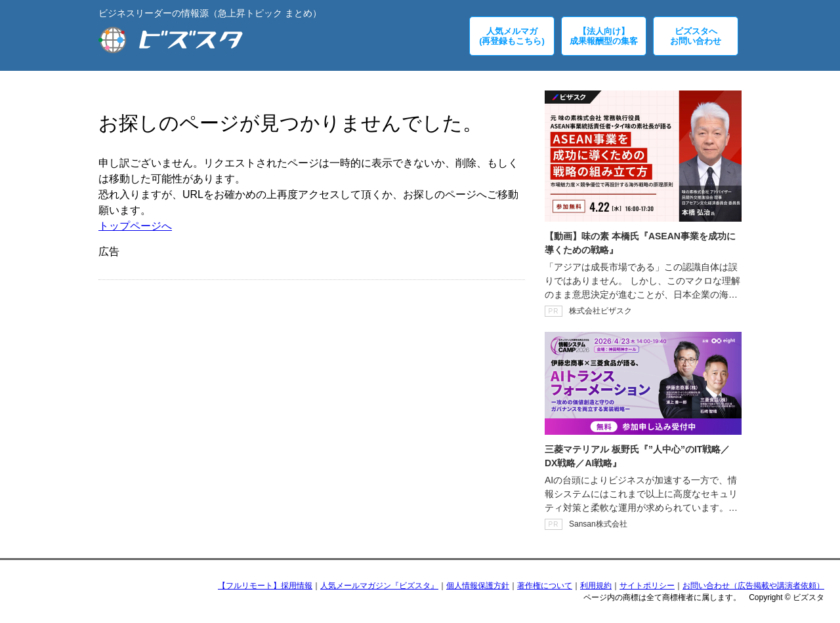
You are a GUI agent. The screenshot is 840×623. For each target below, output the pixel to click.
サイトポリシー (647, 586)
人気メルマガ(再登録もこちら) (512, 36)
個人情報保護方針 (478, 586)
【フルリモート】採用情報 (265, 586)
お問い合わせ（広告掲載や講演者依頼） (753, 586)
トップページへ (135, 226)
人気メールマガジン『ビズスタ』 (379, 586)
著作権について (545, 586)
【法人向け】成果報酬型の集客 (604, 36)
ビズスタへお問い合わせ (696, 36)
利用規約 (596, 586)
